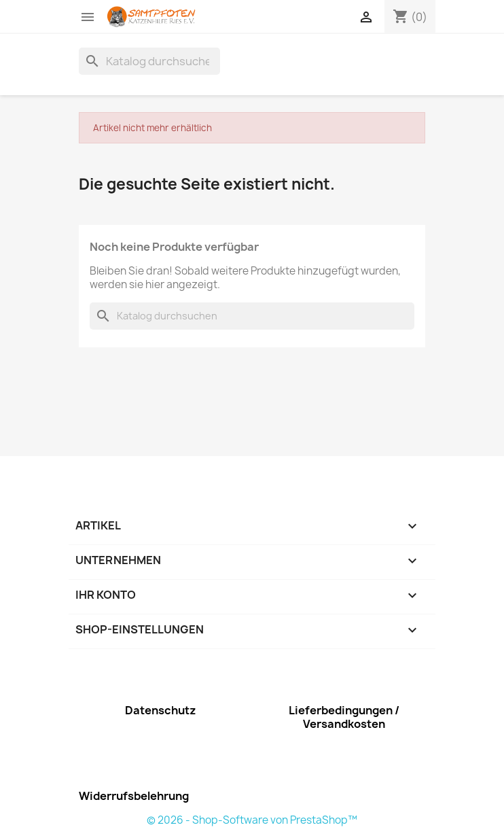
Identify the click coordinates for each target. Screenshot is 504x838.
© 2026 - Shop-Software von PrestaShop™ (252, 820)
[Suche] (149, 61)
